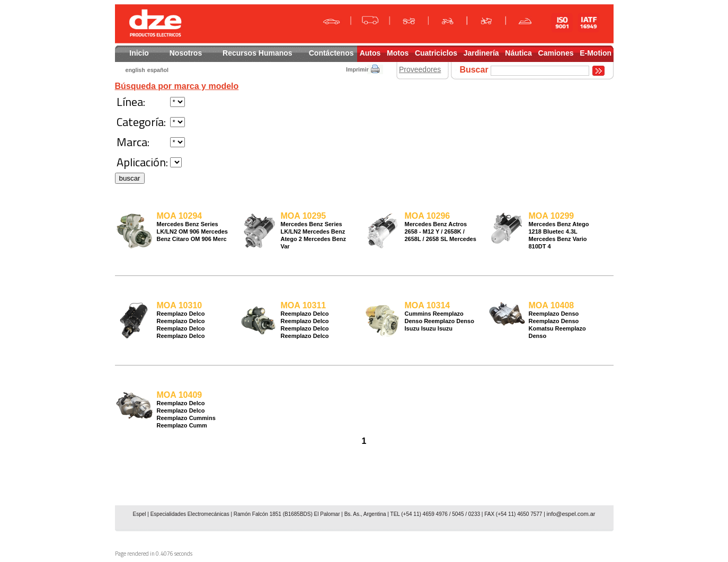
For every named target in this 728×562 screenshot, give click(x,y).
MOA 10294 (180, 216)
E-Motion (596, 53)
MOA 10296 (428, 216)
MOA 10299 (552, 216)
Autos (370, 53)
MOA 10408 (552, 305)
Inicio (139, 53)
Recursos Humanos (257, 53)
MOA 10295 (304, 216)
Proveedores (420, 69)
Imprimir (357, 69)
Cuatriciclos (436, 53)
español (158, 70)
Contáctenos (331, 53)
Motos (398, 53)
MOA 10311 (304, 305)
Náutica (518, 53)
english (135, 70)
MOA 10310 (180, 305)
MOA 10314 (428, 305)
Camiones (556, 53)
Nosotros (186, 53)
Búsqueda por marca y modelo (177, 86)
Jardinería (481, 53)
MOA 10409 (180, 395)
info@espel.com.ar (571, 514)
